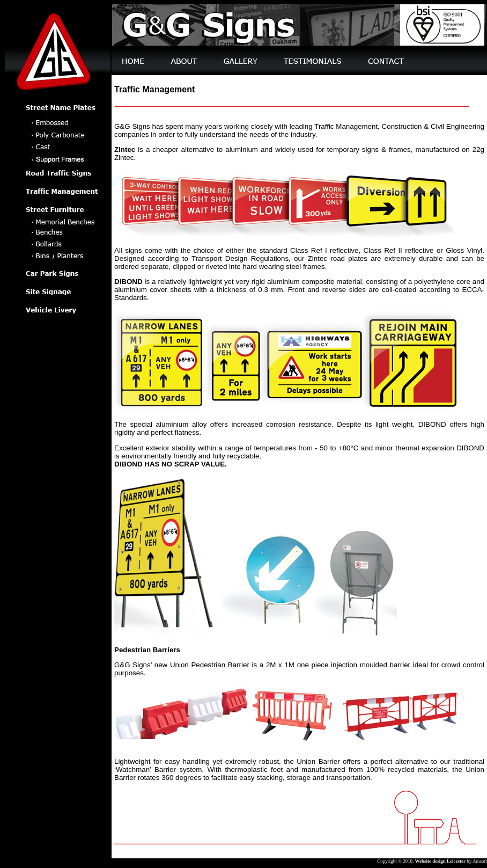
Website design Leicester (440, 861)
